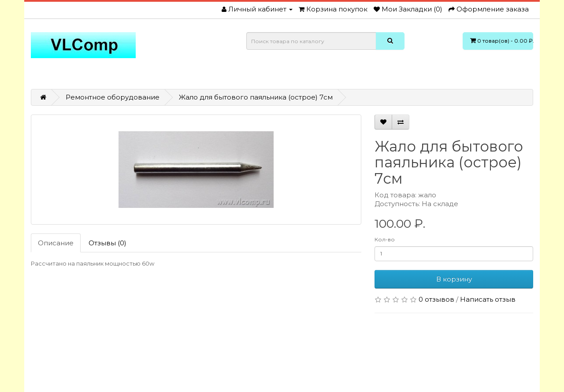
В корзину (454, 279)
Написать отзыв (488, 299)
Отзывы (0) (108, 243)
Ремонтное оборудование (113, 97)
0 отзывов (436, 299)
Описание (56, 243)
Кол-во (385, 239)
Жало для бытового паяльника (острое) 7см (256, 97)
